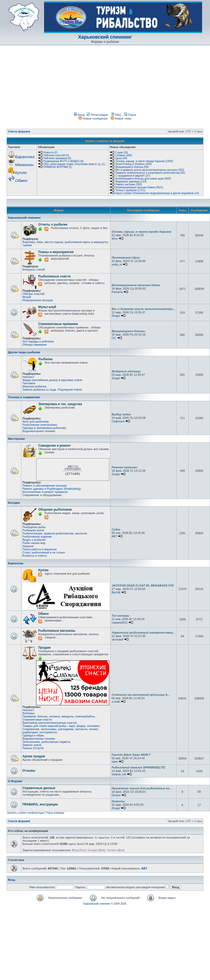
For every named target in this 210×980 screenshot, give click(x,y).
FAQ (116, 115)
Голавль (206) (124, 155)
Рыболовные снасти (54, 276)
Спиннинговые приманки (58, 324)
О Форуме (15, 781)
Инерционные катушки (38, 300)
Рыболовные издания (37, 537)
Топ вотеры (121, 616)
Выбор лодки (121, 414)
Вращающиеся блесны (128, 331)
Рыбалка (46, 359)
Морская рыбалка (34, 386)
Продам (44, 648)
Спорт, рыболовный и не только (44, 552)
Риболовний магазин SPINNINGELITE (138, 767)
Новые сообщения (93, 118)
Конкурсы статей (34, 269)
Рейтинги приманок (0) (57, 158)
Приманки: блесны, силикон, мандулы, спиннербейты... (60, 716)
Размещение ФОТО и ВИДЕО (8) (64, 161)
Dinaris (116, 795)
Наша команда (55, 813)
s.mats (116, 702)
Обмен (43, 614)
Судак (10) (122, 152)
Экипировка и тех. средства (60, 404)
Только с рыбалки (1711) (130, 190)
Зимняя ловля (32, 745)
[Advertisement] (49, 80)
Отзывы (29, 771)
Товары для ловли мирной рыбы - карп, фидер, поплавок (61, 726)
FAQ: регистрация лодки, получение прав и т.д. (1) (74, 164)
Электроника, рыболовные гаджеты (46, 742)
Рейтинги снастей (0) (56, 155)
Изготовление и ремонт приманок (45, 492)
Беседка (14, 503)
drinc (115, 239)
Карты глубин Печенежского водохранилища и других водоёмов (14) (157, 193)
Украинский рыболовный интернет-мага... (143, 633)
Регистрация (97, 115)
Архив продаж (34, 756)
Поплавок (29, 383)
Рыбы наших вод (34, 543)
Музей (27, 297)
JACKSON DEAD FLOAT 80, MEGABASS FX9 (143, 585)
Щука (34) (121, 158)
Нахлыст (28, 377)
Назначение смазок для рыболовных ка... (142, 788)
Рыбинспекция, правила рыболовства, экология (55, 533)
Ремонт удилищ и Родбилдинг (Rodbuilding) (52, 489)
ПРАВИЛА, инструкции (40, 804)
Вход (79, 115)
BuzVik (116, 592)
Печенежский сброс (126, 258)
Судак (116, 529)
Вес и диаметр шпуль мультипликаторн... (143, 309)
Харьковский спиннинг (105, 37)
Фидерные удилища (126, 371)
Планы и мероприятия (56, 252)
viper (115, 762)
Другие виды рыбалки (24, 352)
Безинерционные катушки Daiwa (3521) (139, 187)
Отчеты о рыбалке (53, 225)
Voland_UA (119, 774)
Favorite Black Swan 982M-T (131, 755)
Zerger (116, 316)
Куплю (43, 570)
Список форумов (19, 132)
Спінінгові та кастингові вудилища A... (141, 695)
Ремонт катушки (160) (129, 184)
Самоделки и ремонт (55, 446)
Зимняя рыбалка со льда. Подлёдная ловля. (52, 390)
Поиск (130, 115)
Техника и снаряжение (24, 397)
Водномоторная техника (39, 431)
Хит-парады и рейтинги (38, 341)
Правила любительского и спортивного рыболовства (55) (150, 173)
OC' (114, 338)
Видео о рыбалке (34, 540)
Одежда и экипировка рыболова (44, 428)
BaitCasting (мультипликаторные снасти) (50, 723)
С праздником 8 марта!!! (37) (133, 176)
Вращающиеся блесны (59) (132, 167)
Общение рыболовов (55, 510)
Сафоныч (118, 421)
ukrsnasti (117, 639)
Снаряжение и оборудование (42, 495)
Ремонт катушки (124, 467)
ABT (114, 536)
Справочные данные (39, 788)
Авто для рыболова (36, 422)
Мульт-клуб (47, 307)
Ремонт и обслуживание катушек (45, 486)
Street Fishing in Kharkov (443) (133, 164)
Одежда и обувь (33, 735)
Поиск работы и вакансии (40, 549)
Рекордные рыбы (34, 527)
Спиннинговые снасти (37, 720)
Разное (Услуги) (33, 748)
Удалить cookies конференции (25, 813)
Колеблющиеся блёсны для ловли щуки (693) (143, 179)
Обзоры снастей (33, 294)
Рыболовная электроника (40, 425)
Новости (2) (51, 152)
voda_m (117, 264)
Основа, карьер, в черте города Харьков (141, 232)
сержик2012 (120, 622)
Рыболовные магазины (57, 631)
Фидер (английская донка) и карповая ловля (52, 380)
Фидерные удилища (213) (131, 182)
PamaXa (117, 292)
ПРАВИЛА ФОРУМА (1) (58, 167)
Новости (118, 801)
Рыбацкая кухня (33, 530)
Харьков (28, 546)
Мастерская (16, 439)
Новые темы (121, 118)
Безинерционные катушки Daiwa (136, 285)
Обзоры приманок (35, 345)
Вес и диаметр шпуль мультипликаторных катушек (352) (150, 170)
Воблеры (28, 713)
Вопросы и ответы (35, 556)
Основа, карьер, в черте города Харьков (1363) (144, 161)
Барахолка (16, 563)
